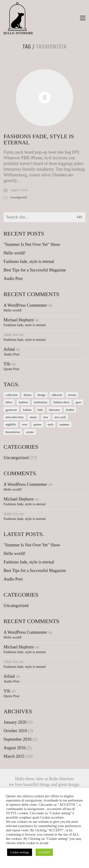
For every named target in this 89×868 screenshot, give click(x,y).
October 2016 (15, 731)
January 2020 (15, 722)
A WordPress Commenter (25, 305)
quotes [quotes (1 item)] (37, 424)
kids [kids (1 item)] (40, 410)
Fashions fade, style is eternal (39, 139)
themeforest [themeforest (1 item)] (13, 432)
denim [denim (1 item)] (28, 395)
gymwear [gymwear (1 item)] (11, 410)
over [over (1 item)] (25, 424)
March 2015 (14, 756)
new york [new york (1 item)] (60, 417)
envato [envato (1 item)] (72, 395)
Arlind (9, 349)
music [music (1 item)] (33, 417)
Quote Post (11, 369)
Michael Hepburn (19, 320)
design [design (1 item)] (42, 395)
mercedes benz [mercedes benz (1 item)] (15, 417)
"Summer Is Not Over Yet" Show (32, 244)
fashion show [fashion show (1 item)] (61, 402)
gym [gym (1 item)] (78, 402)
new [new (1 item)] (46, 417)
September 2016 (17, 739)
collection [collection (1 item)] (12, 395)
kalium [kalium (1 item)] (27, 410)
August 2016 (15, 748)
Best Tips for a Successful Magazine (35, 270)
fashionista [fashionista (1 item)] (41, 402)
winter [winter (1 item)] (30, 432)
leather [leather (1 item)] (70, 410)
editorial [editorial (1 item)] (57, 395)
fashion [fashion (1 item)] (23, 402)
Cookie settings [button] (20, 852)
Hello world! (14, 253)
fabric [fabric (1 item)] (9, 402)
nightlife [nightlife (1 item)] (11, 424)
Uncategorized (19, 197)
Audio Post (13, 279)
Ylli (7, 364)
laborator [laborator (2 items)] (54, 410)
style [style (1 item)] (51, 424)
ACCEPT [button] (44, 852)
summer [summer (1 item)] (65, 424)
